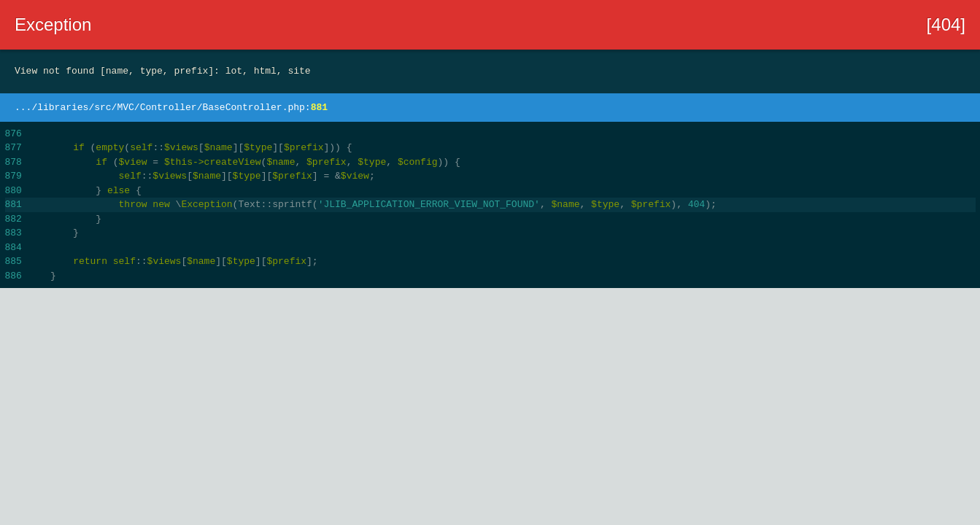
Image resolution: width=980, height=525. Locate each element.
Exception (53, 24)
